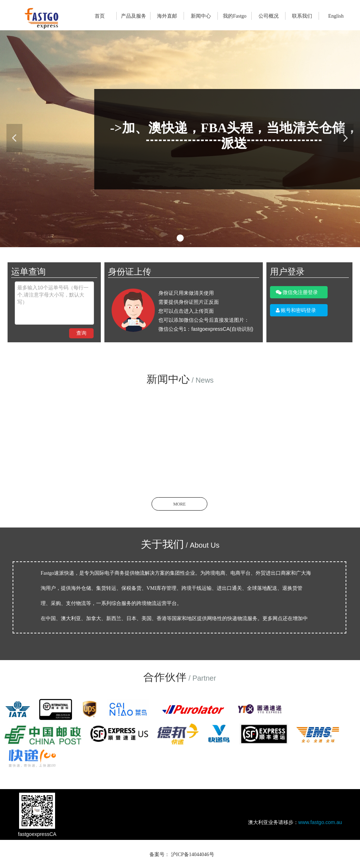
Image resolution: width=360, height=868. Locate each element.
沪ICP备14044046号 (193, 854)
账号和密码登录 (296, 310)
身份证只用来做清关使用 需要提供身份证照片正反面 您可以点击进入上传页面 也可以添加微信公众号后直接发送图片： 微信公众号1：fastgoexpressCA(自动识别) (206, 311)
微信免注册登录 (297, 292)
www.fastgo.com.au (320, 822)
